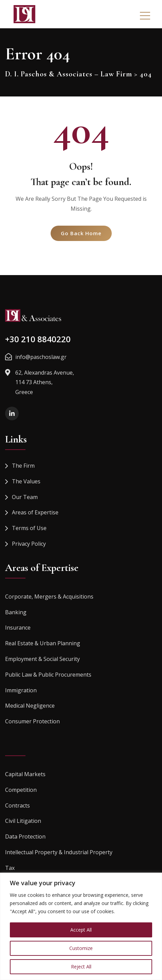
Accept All (81, 930)
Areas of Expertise (35, 512)
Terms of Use (29, 528)
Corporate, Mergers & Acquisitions (49, 597)
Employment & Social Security (42, 659)
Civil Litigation (23, 821)
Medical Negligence (30, 706)
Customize (81, 948)
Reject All (81, 967)
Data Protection (25, 836)
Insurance (18, 628)
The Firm (23, 466)
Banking (16, 612)
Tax (10, 868)
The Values (26, 481)
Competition (21, 790)
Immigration (21, 690)
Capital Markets (25, 774)
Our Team (25, 497)
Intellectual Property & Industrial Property (59, 852)
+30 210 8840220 (38, 339)
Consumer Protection (32, 721)
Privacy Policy (29, 544)
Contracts (17, 805)
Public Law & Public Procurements (48, 675)
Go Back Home (81, 233)
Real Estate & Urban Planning (43, 643)
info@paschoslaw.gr (41, 357)
